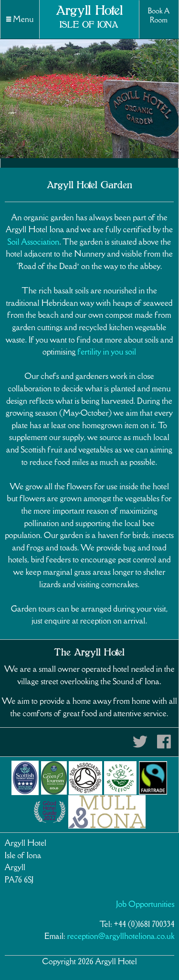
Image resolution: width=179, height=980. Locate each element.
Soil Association (33, 242)
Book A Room (158, 15)
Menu (20, 19)
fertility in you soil (107, 352)
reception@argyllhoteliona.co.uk (121, 936)
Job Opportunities (146, 904)
